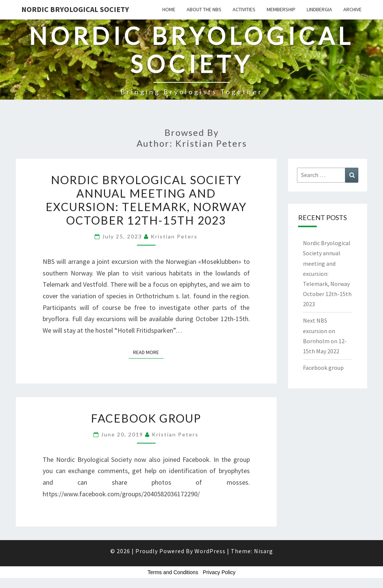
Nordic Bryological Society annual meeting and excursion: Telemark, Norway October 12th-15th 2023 (146, 200)
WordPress (210, 551)
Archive (353, 9)
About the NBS (204, 9)
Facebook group (146, 418)
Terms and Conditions (173, 572)
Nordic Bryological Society (75, 9)
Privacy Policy (219, 572)
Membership (281, 9)
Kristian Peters (174, 236)
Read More (148, 352)
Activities (244, 9)
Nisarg (263, 551)
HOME (169, 9)
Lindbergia (319, 9)
